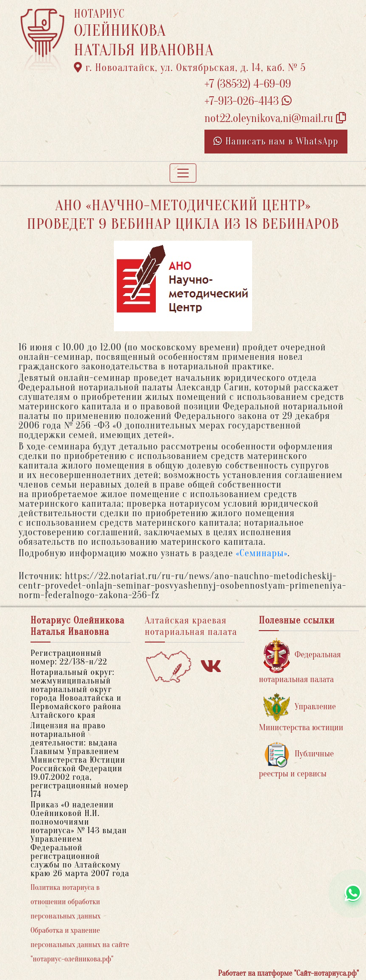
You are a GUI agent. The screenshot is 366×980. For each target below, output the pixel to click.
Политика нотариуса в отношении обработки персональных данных (66, 902)
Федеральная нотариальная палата (300, 661)
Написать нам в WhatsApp (276, 141)
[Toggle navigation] (183, 173)
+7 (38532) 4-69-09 (248, 84)
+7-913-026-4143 (248, 101)
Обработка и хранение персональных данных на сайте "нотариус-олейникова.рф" (80, 945)
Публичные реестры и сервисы (296, 760)
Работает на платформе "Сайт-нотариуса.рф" (289, 973)
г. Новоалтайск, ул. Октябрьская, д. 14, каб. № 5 (190, 68)
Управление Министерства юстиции (301, 713)
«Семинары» (262, 553)
